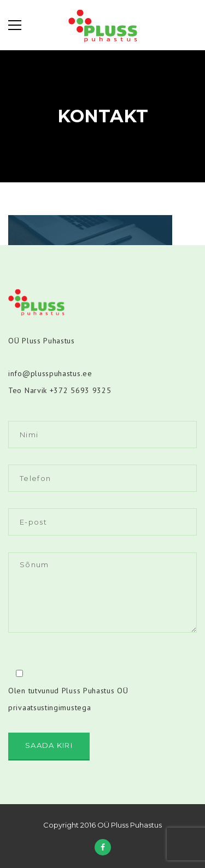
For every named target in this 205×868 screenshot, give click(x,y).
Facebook (103, 847)
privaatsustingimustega (49, 708)
